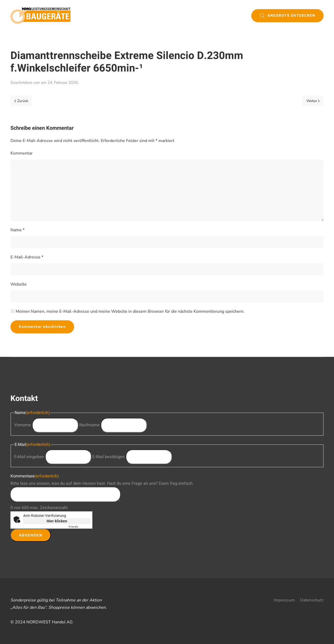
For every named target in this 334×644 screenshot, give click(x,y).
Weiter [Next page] (313, 101)
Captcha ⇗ (80, 527)
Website (19, 284)
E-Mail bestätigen (109, 457)
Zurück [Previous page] (21, 101)
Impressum (284, 600)
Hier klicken (57, 521)
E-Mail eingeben (29, 457)
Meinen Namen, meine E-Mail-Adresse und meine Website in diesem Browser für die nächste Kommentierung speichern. (127, 311)
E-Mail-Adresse (27, 257)
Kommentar (22, 153)
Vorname (23, 425)
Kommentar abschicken (42, 327)
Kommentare (35, 476)
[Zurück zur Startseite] (40, 16)
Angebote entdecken (287, 16)
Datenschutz (312, 600)
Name (17, 230)
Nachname (90, 425)
